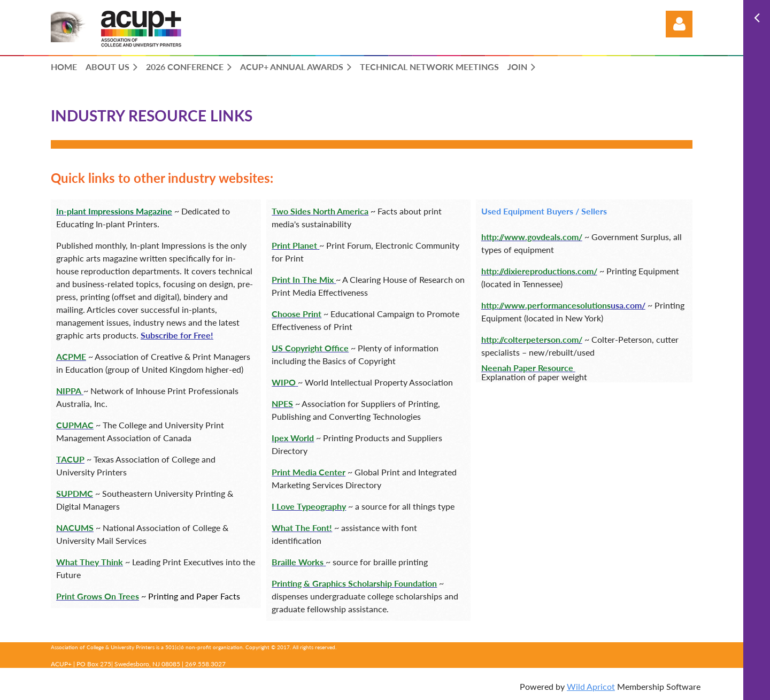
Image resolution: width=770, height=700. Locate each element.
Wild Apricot (591, 686)
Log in (679, 24)
